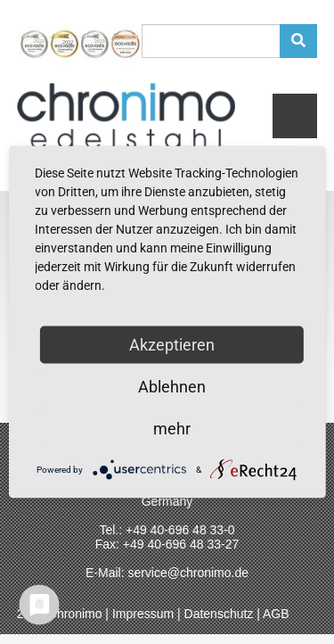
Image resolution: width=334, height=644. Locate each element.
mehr (172, 429)
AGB (276, 614)
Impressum (143, 614)
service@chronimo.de (188, 573)
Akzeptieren (172, 345)
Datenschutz (219, 614)
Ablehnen (172, 387)
